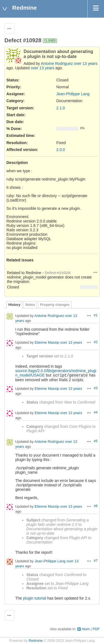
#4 (96, 412)
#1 (96, 315)
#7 (96, 561)
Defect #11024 (57, 273)
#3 (96, 388)
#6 (96, 506)
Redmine (35, 641)
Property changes (55, 305)
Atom (86, 629)
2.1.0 (61, 108)
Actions (95, 272)
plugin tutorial (35, 598)
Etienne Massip (47, 343)
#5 (96, 441)
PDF (96, 629)
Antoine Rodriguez (57, 63)
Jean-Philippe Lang (73, 94)
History (14, 305)
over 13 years (86, 63)
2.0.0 (61, 150)
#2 (96, 342)
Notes (30, 305)
